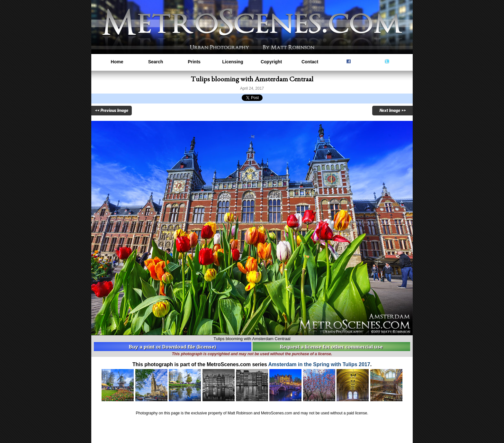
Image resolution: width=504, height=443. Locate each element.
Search (156, 62)
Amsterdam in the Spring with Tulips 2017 (319, 364)
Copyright (271, 62)
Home (117, 62)
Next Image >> (392, 111)
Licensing (233, 62)
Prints (194, 62)
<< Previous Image (112, 111)
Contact (310, 62)
